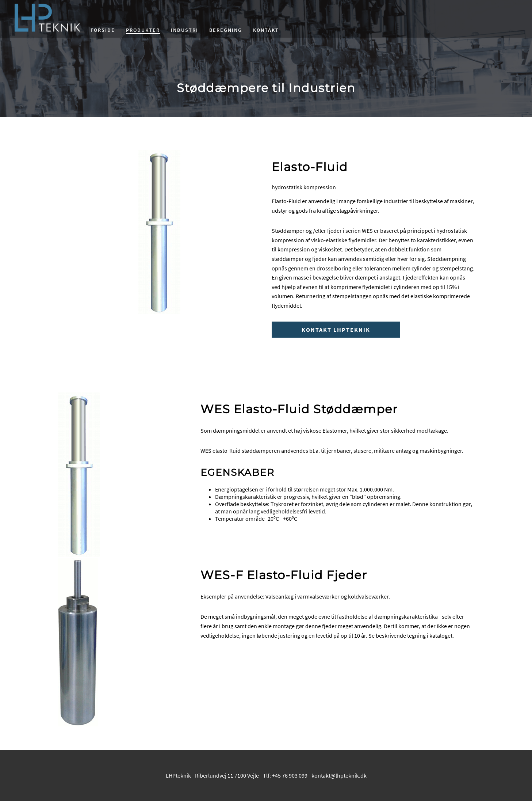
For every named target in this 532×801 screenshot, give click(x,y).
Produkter (143, 30)
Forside (103, 30)
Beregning (226, 30)
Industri (185, 30)
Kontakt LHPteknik (336, 330)
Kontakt (266, 30)
